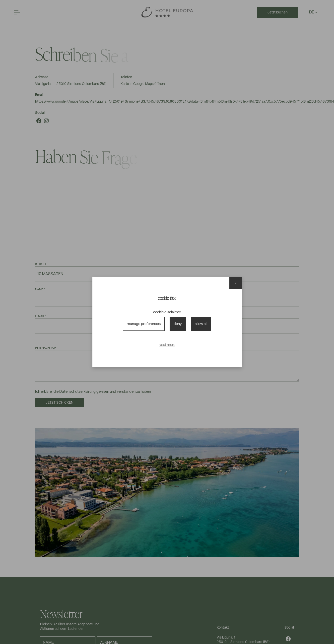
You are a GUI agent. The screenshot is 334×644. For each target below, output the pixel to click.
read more (167, 345)
